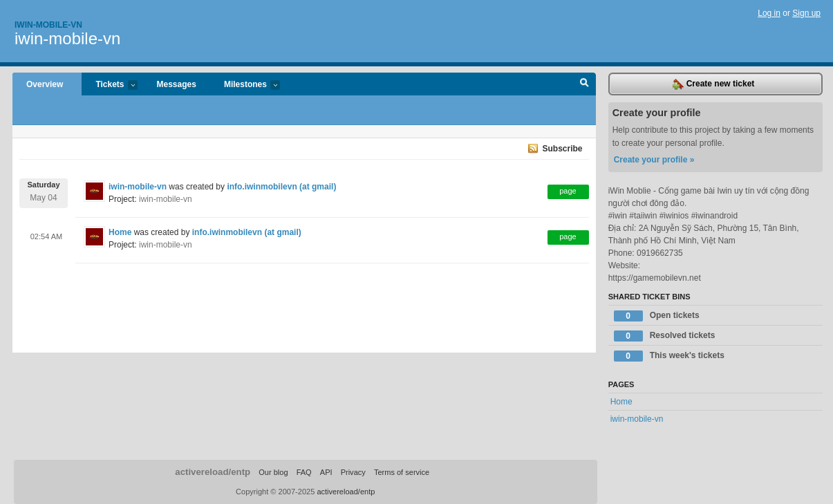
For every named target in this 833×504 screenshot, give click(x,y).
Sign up (806, 13)
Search (584, 84)
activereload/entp (213, 472)
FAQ (304, 472)
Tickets (109, 85)
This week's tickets (669, 356)
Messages (177, 84)
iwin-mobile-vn (67, 38)
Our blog (273, 472)
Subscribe (562, 149)
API (326, 472)
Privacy (353, 472)
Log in (769, 13)
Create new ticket (713, 84)
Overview (45, 84)
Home (120, 232)
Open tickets (657, 316)
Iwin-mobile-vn (48, 25)
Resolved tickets (665, 336)
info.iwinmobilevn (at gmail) (281, 187)
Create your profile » (654, 160)
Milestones (245, 85)
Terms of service (402, 472)
